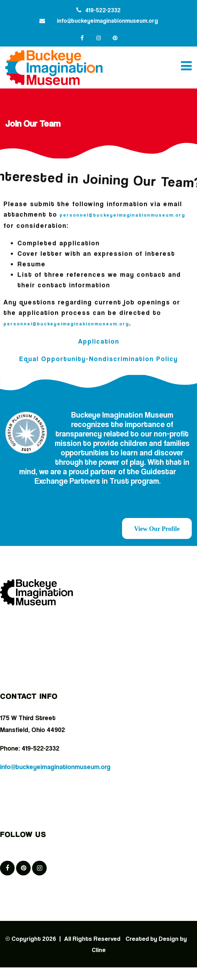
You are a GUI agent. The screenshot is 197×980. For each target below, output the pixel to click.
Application (99, 339)
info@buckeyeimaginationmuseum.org (107, 21)
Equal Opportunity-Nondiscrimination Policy (98, 357)
